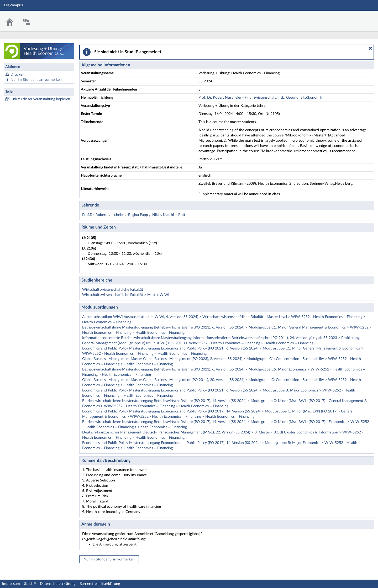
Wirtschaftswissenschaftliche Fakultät (113, 290)
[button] (370, 48)
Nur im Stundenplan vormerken (36, 80)
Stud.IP (30, 584)
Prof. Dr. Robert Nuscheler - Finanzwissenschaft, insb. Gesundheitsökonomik (260, 98)
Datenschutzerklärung (58, 584)
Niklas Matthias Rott (169, 215)
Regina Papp (139, 215)
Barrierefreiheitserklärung (100, 584)
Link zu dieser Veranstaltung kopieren (40, 99)
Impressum (11, 584)
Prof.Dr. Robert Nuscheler (104, 215)
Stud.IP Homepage (358, 18)
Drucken (17, 75)
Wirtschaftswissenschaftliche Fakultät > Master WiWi (126, 295)
